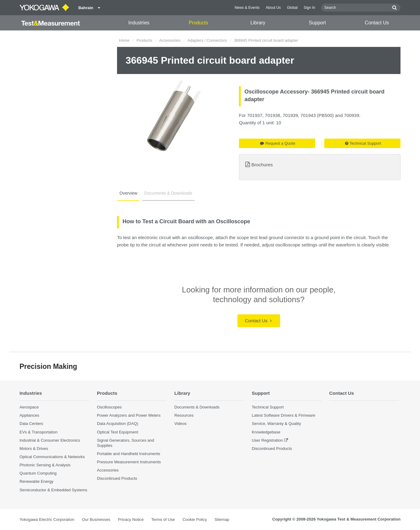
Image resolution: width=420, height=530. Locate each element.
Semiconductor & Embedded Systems (53, 490)
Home (124, 40)
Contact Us (377, 23)
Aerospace (29, 407)
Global (292, 8)
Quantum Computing (38, 473)
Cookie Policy (195, 519)
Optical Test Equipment (117, 432)
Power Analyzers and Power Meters (129, 415)
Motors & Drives (34, 449)
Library (258, 23)
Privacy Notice (131, 519)
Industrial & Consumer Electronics (50, 440)
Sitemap (222, 519)
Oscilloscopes (109, 407)
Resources (184, 415)
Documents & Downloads (168, 193)
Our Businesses (96, 519)
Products (198, 23)
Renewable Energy (36, 481)
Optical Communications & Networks (52, 457)
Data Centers (31, 424)
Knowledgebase (266, 432)
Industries (139, 23)
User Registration (267, 440)
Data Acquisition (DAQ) (118, 424)
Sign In (309, 8)
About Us (273, 8)
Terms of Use (163, 519)
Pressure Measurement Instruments (129, 462)
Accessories (170, 40)
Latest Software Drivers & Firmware (283, 415)
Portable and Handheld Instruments (128, 454)
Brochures (262, 165)
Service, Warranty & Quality (276, 424)
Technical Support (363, 143)
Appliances (29, 415)
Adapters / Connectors (207, 40)
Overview (128, 193)
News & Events (247, 8)
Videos (180, 424)
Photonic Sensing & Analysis (45, 465)
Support (317, 23)
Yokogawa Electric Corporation (47, 519)
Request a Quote (278, 143)
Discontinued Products (117, 478)
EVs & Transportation (39, 432)
